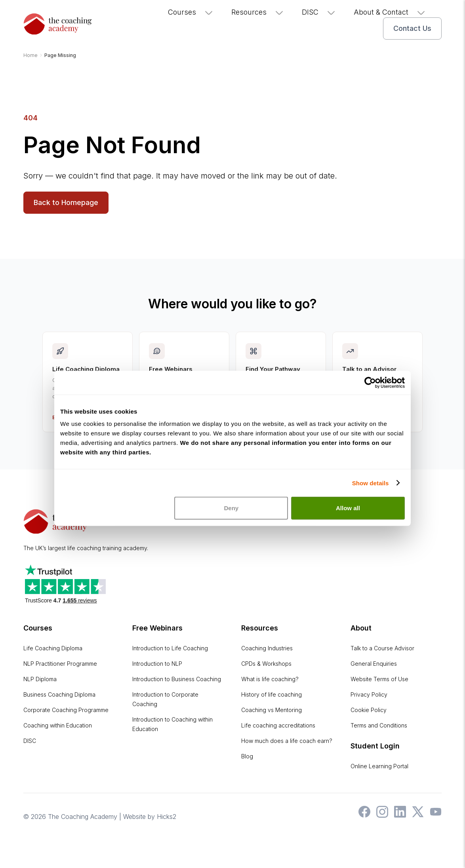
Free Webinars (157, 628)
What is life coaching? (270, 679)
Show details (371, 468)
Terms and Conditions (379, 725)
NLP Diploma (40, 679)
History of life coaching (272, 694)
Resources (258, 12)
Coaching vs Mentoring (272, 710)
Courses (191, 12)
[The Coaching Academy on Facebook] (362, 815)
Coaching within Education (58, 725)
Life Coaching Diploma (53, 648)
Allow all (348, 494)
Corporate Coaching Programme (66, 710)
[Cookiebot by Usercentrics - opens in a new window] (370, 368)
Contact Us (412, 28)
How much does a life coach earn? (287, 741)
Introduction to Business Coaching (177, 679)
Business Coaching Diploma (59, 694)
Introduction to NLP (157, 664)
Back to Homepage (66, 202)
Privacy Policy (369, 694)
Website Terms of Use (379, 679)
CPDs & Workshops (266, 664)
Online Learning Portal (379, 766)
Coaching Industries (267, 648)
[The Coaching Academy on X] (416, 815)
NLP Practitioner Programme (60, 664)
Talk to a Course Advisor (382, 648)
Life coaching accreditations (278, 725)
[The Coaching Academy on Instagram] (380, 815)
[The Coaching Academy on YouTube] (434, 815)
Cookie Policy (369, 710)
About (361, 628)
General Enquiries (374, 664)
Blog (247, 756)
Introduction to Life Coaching (170, 648)
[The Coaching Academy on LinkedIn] (398, 815)
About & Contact (390, 12)
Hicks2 (167, 817)
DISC (319, 12)
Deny (232, 494)
